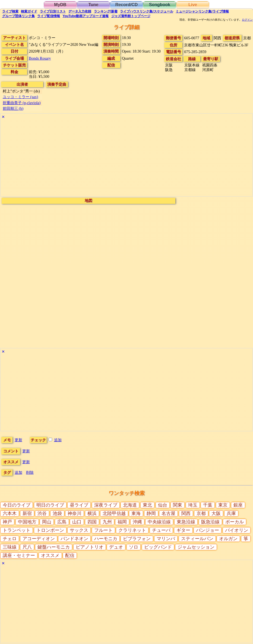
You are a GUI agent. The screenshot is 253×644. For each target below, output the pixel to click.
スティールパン (197, 539)
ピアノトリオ (90, 547)
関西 (186, 513)
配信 (49, 16)
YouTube (86, 16)
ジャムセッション (196, 547)
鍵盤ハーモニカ (54, 547)
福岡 (122, 522)
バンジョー (208, 530)
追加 (58, 440)
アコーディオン (39, 539)
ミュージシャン (202, 11)
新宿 (27, 513)
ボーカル (235, 522)
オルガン (228, 539)
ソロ (134, 547)
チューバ (161, 530)
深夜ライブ (106, 505)
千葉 (208, 505)
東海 (136, 513)
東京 (223, 505)
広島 (62, 522)
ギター (183, 530)
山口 (77, 522)
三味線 (10, 547)
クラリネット (132, 530)
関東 (178, 505)
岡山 (47, 522)
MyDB (60, 5)
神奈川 (75, 513)
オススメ (50, 556)
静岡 (151, 513)
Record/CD (127, 5)
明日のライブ (50, 505)
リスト (53, 11)
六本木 (10, 513)
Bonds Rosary (40, 58)
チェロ (10, 539)
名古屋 (168, 513)
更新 (18, 440)
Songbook (160, 5)
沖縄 (137, 522)
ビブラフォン (137, 539)
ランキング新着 (106, 11)
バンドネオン (74, 539)
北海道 (130, 505)
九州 (107, 522)
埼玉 (193, 505)
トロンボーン (50, 530)
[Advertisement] (126, 158)
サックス (79, 530)
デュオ (116, 547)
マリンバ (166, 539)
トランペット (17, 530)
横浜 (92, 513)
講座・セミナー (19, 556)
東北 (147, 505)
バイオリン (237, 530)
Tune (93, 5)
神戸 (7, 522)
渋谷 (42, 513)
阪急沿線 (210, 522)
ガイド (29, 11)
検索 (10, 11)
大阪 (216, 513)
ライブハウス (146, 11)
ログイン (247, 20)
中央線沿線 (159, 522)
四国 (92, 522)
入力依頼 (80, 11)
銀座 (238, 505)
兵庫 (231, 513)
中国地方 (27, 522)
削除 (30, 472)
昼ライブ (79, 505)
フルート (103, 530)
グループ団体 (18, 16)
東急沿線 (186, 522)
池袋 (57, 513)
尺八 (27, 547)
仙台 (163, 505)
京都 (201, 513)
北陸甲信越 (114, 513)
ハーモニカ (106, 539)
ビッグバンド (158, 547)
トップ (131, 16)
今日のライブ (17, 505)
